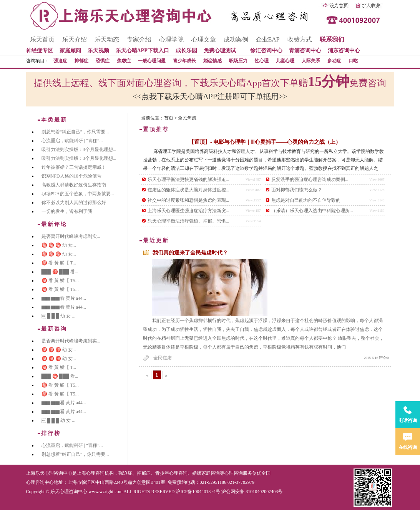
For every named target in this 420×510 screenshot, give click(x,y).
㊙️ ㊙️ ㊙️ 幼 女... (59, 245)
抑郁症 (81, 61)
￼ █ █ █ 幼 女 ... (59, 316)
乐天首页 (42, 39)
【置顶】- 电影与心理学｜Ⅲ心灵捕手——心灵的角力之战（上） (265, 142)
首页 (169, 118)
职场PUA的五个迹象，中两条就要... (78, 194)
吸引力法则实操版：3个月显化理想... (79, 150)
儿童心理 (285, 61)
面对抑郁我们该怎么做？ (297, 190)
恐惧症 (103, 61)
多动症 (334, 61)
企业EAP (268, 39)
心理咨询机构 (100, 473)
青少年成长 (184, 61)
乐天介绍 (75, 39)
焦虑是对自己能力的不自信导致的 (306, 200)
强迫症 (60, 61)
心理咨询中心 (40, 482)
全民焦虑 (163, 358)
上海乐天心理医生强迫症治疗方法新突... (188, 211)
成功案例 (236, 39)
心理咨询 (234, 473)
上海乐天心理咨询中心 (49, 473)
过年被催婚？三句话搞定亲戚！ (74, 167)
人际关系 (311, 61)
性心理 (262, 61)
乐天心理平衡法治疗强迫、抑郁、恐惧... (188, 221)
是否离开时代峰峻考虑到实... (71, 236)
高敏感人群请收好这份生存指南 (74, 185)
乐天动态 (107, 39)
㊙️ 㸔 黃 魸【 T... (59, 263)
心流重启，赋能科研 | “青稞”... (72, 141)
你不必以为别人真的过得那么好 (74, 203)
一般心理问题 (152, 61)
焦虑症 (124, 61)
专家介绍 (139, 39)
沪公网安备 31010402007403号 (252, 492)
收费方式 (300, 39)
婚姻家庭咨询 (206, 473)
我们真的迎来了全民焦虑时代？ (190, 253)
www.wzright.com (105, 492)
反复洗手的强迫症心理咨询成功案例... (310, 179)
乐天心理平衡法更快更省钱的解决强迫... (188, 179)
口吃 (353, 61)
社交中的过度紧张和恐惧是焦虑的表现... (188, 200)
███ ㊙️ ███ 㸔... (60, 272)
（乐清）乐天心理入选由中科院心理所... (312, 211)
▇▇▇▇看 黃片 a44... (64, 298)
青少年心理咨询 (171, 473)
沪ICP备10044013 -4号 (198, 492)
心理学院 (171, 39)
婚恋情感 (212, 61)
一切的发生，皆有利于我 (67, 211)
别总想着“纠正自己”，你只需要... (75, 132)
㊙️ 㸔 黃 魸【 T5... (60, 281)
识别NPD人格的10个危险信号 (71, 176)
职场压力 (238, 61)
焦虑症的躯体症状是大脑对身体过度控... (188, 190)
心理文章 (204, 39)
